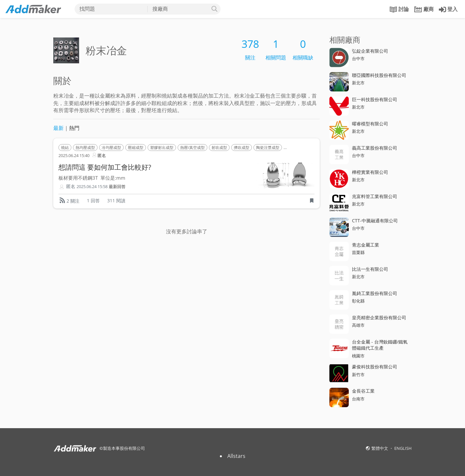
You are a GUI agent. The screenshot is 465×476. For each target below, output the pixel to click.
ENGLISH (403, 448)
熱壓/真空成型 (192, 148)
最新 (58, 128)
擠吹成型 (242, 148)
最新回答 (117, 187)
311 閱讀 (116, 201)
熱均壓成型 (85, 148)
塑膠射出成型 (162, 148)
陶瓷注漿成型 (268, 148)
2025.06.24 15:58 (92, 187)
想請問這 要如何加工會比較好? (105, 167)
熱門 (74, 128)
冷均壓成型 (111, 148)
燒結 (65, 148)
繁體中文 (380, 448)
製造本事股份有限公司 (124, 448)
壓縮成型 (136, 148)
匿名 (98, 155)
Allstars (236, 456)
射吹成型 (219, 148)
